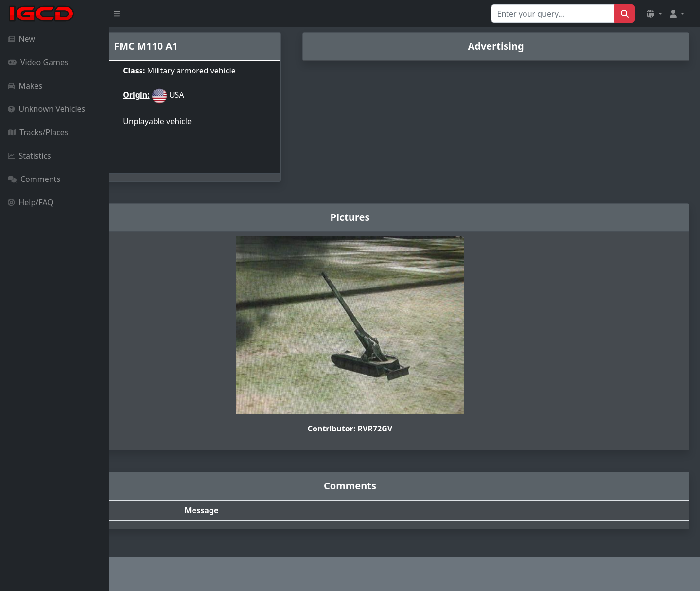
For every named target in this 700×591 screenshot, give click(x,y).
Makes (25, 86)
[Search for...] (553, 14)
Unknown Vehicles (46, 109)
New (21, 39)
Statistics (29, 156)
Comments (34, 179)
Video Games (38, 62)
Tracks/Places (38, 132)
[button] (654, 14)
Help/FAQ (31, 202)
